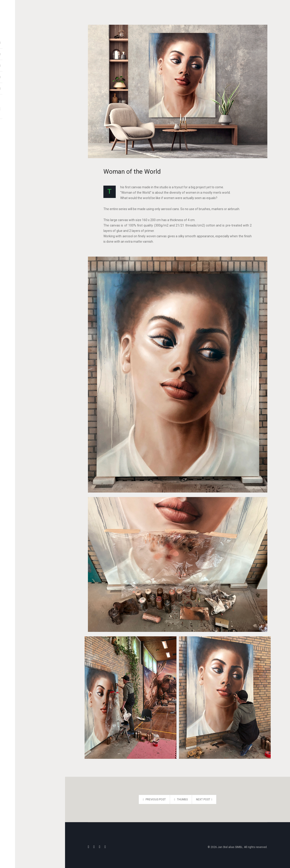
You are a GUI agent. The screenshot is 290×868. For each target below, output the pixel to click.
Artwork (33, 41)
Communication (33, 87)
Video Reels (33, 52)
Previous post (154, 799)
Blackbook (33, 64)
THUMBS (181, 799)
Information (33, 75)
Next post (204, 799)
